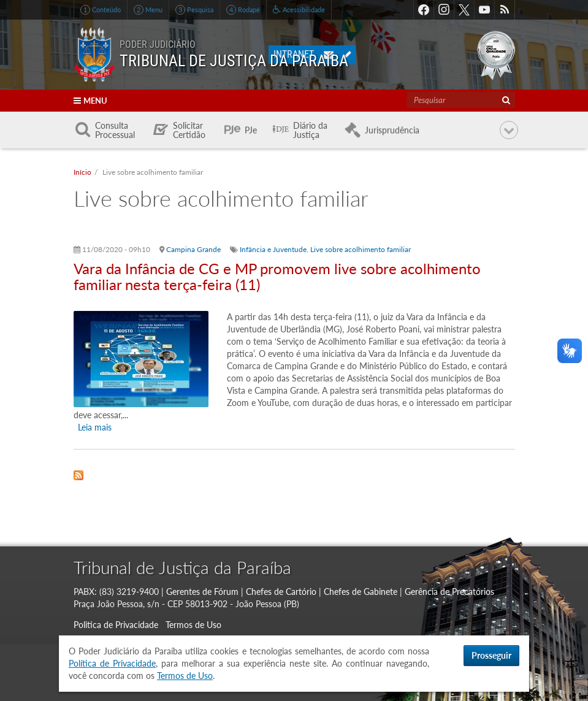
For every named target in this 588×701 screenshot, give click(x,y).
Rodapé (243, 10)
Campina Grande (193, 249)
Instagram (444, 10)
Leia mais (95, 427)
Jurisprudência (392, 130)
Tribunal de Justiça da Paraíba (182, 567)
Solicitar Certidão (189, 130)
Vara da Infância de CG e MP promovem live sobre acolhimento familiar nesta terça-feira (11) (277, 276)
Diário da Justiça (310, 130)
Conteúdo (101, 10)
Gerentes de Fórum (202, 592)
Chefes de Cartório (281, 592)
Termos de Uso (193, 625)
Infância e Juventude (273, 249)
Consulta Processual (115, 130)
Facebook (424, 10)
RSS (505, 10)
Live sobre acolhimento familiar (361, 249)
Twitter (464, 10)
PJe (251, 130)
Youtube (484, 10)
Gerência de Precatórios (449, 592)
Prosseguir (491, 655)
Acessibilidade (299, 9)
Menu (148, 10)
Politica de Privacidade (116, 625)
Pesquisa (194, 10)
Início (82, 172)
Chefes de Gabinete (361, 592)
